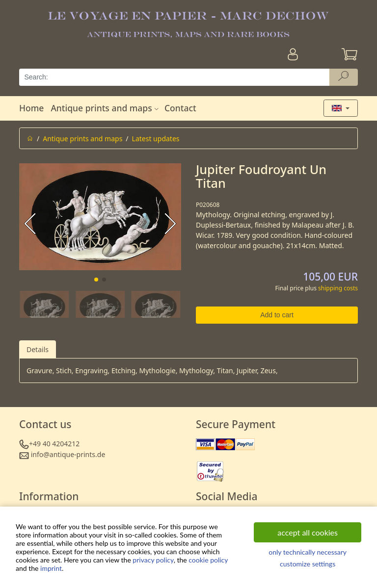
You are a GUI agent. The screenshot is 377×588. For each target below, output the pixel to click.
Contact (180, 108)
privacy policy (153, 560)
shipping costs (338, 288)
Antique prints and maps (106, 108)
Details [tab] (38, 349)
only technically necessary (308, 552)
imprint (51, 568)
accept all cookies (308, 532)
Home (31, 108)
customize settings (308, 564)
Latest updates (156, 139)
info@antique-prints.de (68, 454)
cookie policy (208, 560)
